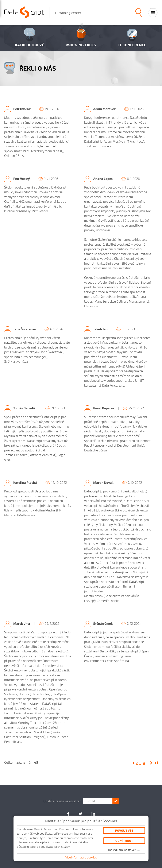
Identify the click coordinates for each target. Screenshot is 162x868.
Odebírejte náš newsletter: (62, 801)
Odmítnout (124, 841)
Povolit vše (124, 830)
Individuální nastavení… (124, 850)
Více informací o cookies (81, 857)
